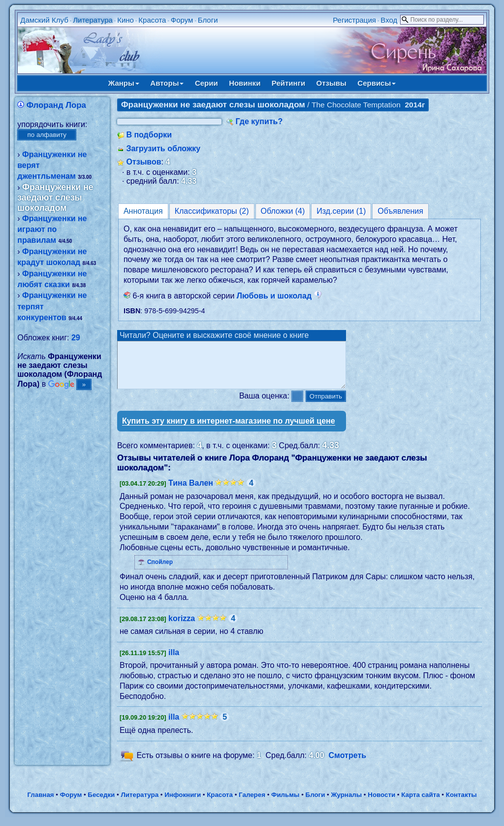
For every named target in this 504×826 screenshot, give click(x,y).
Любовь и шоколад (279, 296)
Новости (381, 804)
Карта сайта (420, 804)
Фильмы (285, 804)
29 (76, 338)
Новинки (245, 83)
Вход (389, 20)
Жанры (124, 83)
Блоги (208, 20)
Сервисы (377, 83)
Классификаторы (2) (212, 211)
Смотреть (348, 764)
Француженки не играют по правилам (52, 230)
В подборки (149, 135)
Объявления (400, 211)
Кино (126, 20)
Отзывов (143, 162)
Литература (93, 20)
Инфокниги (183, 804)
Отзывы (331, 83)
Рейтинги (288, 83)
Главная (40, 804)
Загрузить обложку (163, 149)
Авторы (167, 83)
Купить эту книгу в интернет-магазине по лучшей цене (229, 430)
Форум (182, 20)
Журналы (346, 804)
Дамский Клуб (44, 20)
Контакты (461, 804)
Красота (152, 20)
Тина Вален (191, 492)
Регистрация (354, 20)
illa (174, 661)
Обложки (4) (283, 211)
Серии (206, 83)
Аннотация (143, 211)
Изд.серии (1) (341, 211)
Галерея (252, 804)
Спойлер (160, 571)
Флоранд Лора (56, 105)
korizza (182, 627)
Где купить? (259, 121)
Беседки (101, 804)
